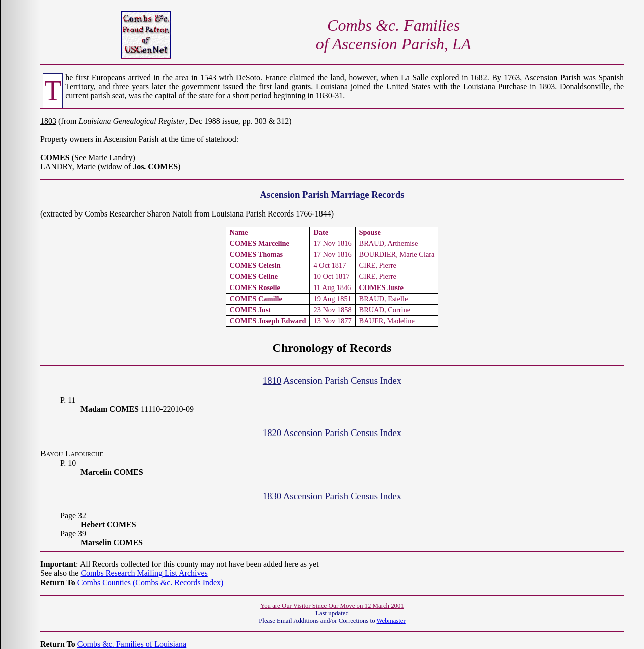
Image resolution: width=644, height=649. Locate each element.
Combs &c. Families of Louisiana (132, 644)
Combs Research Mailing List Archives (144, 573)
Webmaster (391, 621)
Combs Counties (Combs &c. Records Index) (151, 582)
